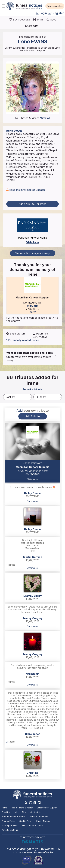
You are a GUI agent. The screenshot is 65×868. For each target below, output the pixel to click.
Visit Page (33, 242)
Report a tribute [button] (32, 389)
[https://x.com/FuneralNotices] (26, 803)
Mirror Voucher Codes (33, 826)
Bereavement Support (47, 808)
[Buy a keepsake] (19, 20)
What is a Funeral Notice (13, 817)
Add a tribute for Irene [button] (32, 204)
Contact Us (36, 812)
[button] (55, 6)
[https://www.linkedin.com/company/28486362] (39, 803)
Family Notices (43, 821)
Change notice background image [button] (33, 253)
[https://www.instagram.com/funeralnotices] (31, 803)
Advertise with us (10, 830)
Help (16, 812)
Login (41, 13)
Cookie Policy (26, 821)
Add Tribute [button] (33, 416)
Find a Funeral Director (22, 808)
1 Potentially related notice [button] (23, 340)
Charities (6, 812)
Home (4, 808)
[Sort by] (17, 397)
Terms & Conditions (39, 817)
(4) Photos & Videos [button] (33, 118)
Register (56, 13)
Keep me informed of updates (26, 190)
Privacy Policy (8, 821)
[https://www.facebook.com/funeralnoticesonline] (35, 803)
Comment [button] (33, 479)
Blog (24, 812)
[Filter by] (48, 397)
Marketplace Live (10, 826)
